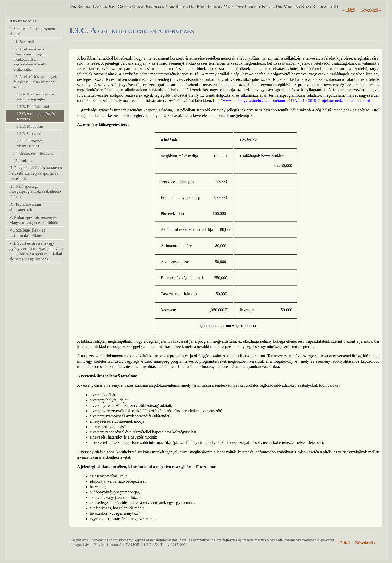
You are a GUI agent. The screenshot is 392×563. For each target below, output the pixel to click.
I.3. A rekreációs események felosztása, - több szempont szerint (35, 82)
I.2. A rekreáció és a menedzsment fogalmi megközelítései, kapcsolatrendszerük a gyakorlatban (31, 59)
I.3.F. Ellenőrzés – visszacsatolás (31, 143)
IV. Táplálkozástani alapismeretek (25, 207)
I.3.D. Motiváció (30, 126)
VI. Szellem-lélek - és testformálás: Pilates (27, 233)
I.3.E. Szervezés (30, 134)
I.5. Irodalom (23, 161)
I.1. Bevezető (24, 42)
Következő (371, 10)
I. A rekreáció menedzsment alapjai (32, 31)
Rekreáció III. (25, 21)
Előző (348, 10)
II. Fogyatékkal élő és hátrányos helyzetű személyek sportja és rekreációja (36, 173)
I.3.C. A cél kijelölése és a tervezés (37, 116)
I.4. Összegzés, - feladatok (34, 153)
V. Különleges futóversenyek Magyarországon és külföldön (34, 220)
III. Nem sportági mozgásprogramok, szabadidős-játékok (35, 192)
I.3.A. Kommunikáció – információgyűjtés (36, 96)
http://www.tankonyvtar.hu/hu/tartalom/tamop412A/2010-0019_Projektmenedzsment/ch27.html (292, 101)
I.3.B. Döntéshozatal (33, 106)
